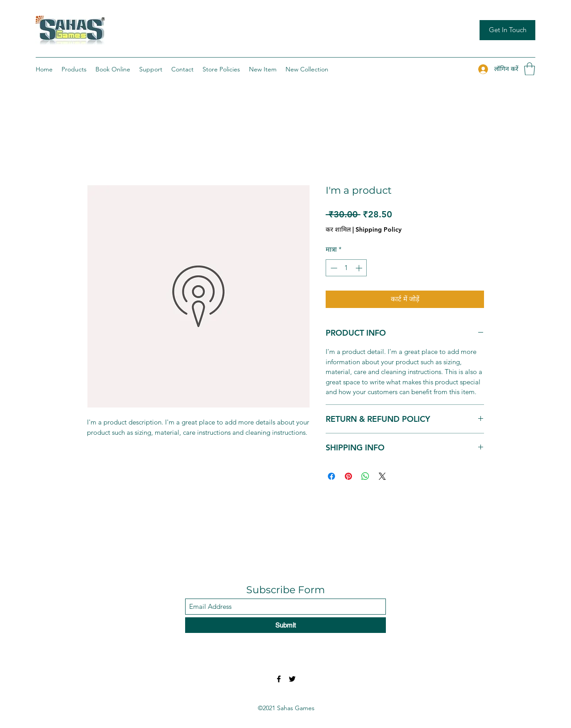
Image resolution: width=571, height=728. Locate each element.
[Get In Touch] (507, 30)
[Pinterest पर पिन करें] (348, 476)
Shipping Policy (379, 229)
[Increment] (360, 268)
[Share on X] (382, 476)
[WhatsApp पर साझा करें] (365, 476)
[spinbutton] (346, 268)
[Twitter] (292, 679)
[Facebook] (279, 679)
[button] (530, 69)
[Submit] (285, 625)
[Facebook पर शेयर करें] (331, 476)
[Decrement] (333, 268)
